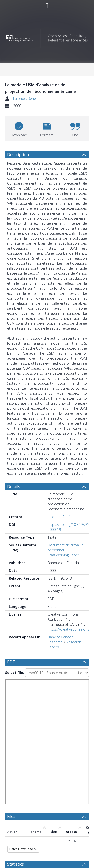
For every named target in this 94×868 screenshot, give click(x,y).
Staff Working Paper (63, 555)
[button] (47, 128)
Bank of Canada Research (61, 639)
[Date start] (54, 746)
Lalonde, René (24, 99)
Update (24, 775)
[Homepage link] (47, 37)
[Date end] (52, 755)
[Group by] (47, 736)
